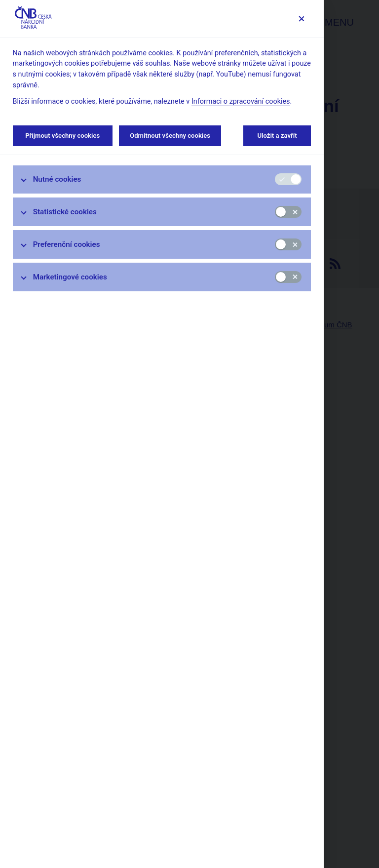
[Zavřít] (301, 19)
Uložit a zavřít (277, 136)
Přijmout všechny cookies (63, 136)
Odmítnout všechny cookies (170, 136)
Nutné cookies (57, 179)
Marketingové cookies (70, 277)
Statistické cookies (65, 212)
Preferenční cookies (67, 244)
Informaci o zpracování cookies (241, 101)
